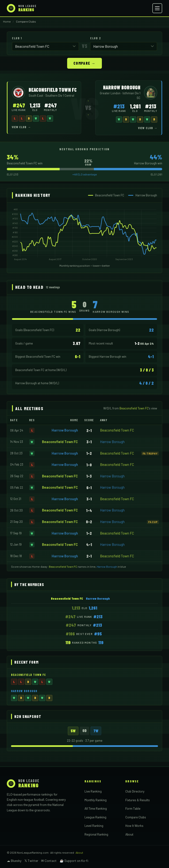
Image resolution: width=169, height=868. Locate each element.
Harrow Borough (65, 430)
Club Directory (135, 791)
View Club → (21, 127)
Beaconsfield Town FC (117, 430)
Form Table (133, 808)
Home (7, 21)
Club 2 (96, 38)
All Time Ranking (96, 808)
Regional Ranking (96, 834)
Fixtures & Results (138, 800)
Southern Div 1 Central (60, 95)
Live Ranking (93, 791)
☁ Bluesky (14, 860)
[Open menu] (157, 8)
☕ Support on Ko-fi (74, 860)
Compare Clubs (136, 817)
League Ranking (95, 817)
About (129, 834)
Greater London (110, 93)
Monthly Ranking (96, 800)
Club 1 (17, 38)
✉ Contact (49, 860)
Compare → (84, 63)
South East (36, 95)
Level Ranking (94, 825)
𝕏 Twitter (31, 860)
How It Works (134, 825)
